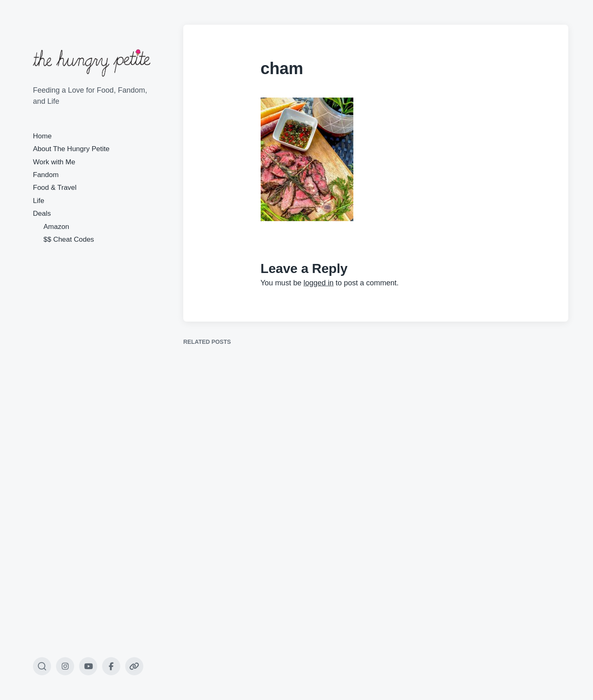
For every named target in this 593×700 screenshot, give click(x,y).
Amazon (56, 227)
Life (39, 201)
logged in (319, 283)
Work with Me (54, 162)
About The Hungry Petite (71, 149)
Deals (42, 213)
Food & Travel (55, 188)
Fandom (46, 175)
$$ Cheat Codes (69, 239)
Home (42, 136)
